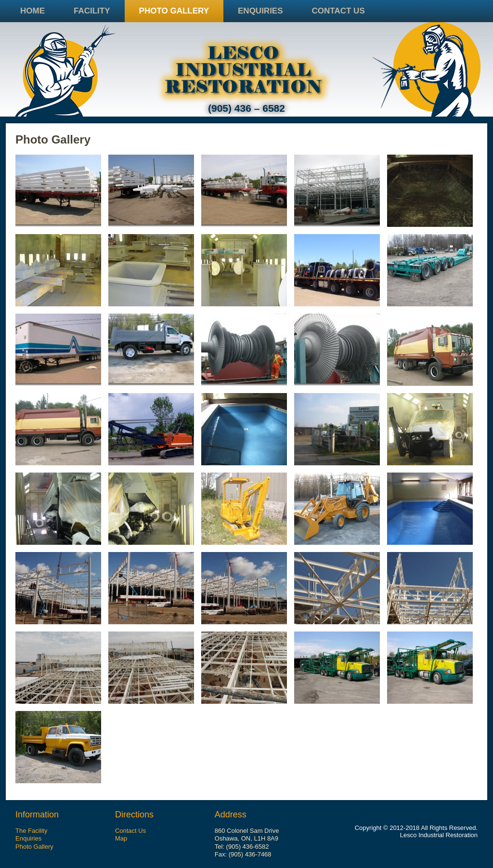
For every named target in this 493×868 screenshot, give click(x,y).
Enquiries (260, 11)
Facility (92, 11)
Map (121, 838)
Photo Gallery (174, 11)
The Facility (31, 831)
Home (32, 11)
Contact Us (338, 11)
